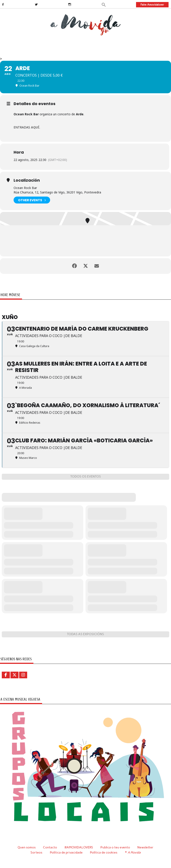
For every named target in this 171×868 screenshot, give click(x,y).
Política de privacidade (66, 852)
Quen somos (27, 847)
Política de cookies (104, 852)
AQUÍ (35, 127)
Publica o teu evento (115, 847)
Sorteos (36, 852)
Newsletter (145, 847)
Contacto (50, 847)
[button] (104, 4)
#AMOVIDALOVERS (79, 847)
